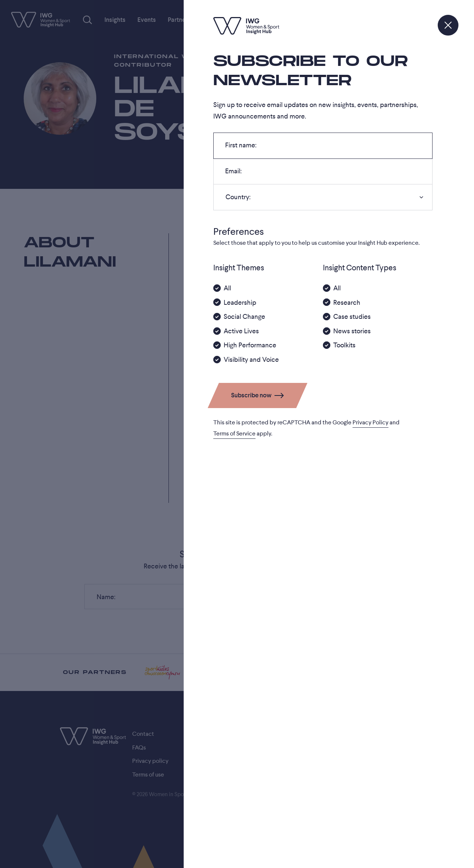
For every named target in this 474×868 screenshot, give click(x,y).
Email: (233, 173)
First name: (241, 147)
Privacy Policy (370, 423)
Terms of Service (234, 434)
